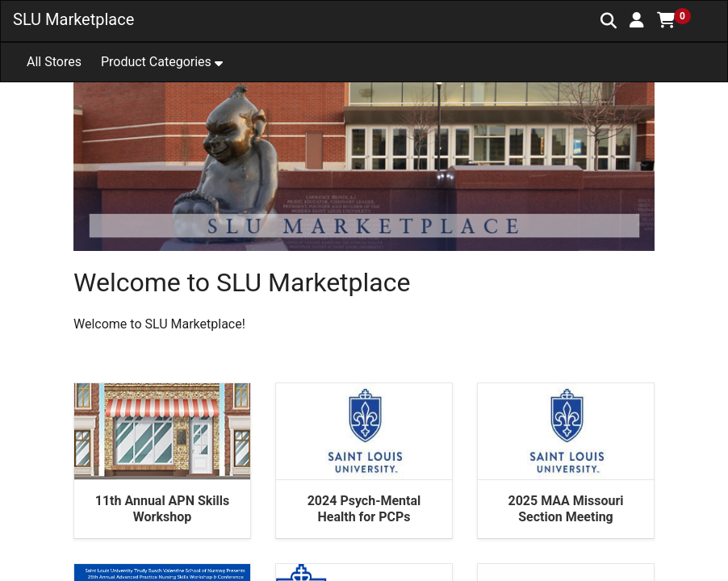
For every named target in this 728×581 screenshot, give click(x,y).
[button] (637, 20)
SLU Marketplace (73, 19)
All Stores (54, 62)
